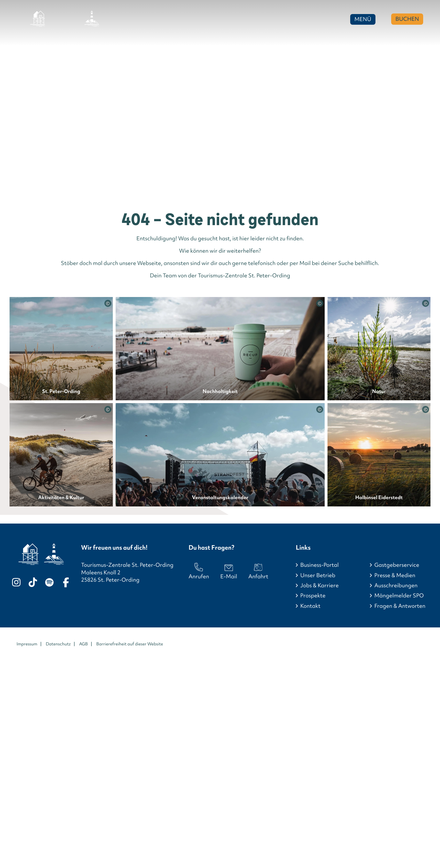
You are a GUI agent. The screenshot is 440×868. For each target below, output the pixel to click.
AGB (83, 644)
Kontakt (310, 606)
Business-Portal (319, 565)
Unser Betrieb (318, 575)
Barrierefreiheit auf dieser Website (130, 644)
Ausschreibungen (396, 585)
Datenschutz (58, 644)
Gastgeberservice (397, 565)
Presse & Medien (395, 575)
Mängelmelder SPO (399, 596)
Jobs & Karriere (319, 585)
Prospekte (313, 596)
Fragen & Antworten (400, 606)
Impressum (27, 644)
